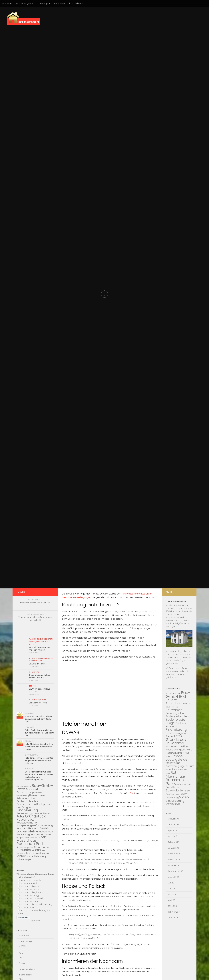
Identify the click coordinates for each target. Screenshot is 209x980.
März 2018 (173, 836)
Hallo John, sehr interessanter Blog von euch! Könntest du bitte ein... (39, 761)
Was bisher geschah (25, 3)
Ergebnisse (35, 921)
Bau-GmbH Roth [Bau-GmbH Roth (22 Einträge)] (178, 695)
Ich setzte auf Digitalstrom (33, 892)
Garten (22, 946)
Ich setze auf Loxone (30, 889)
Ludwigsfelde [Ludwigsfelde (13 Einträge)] (27, 831)
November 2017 (175, 860)
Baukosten (59, 3)
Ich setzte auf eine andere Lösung (36, 904)
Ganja (133, 793)
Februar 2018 (174, 842)
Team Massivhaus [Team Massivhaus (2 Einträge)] (172, 794)
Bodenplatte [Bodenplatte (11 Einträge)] (26, 804)
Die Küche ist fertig (38, 703)
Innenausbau (25, 975)
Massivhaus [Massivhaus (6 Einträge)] (46, 832)
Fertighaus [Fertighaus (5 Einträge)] (28, 807)
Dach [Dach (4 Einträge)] (50, 805)
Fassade (23, 963)
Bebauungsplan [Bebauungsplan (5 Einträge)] (26, 798)
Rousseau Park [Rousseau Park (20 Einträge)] (30, 844)
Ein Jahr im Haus (37, 664)
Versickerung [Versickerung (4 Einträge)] (42, 853)
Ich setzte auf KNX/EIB (30, 886)
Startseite (7, 3)
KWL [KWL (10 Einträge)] (35, 828)
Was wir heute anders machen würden (40, 649)
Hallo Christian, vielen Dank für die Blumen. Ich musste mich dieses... (39, 747)
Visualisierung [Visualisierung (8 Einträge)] (36, 856)
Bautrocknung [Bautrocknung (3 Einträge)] (23, 796)
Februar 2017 (174, 912)
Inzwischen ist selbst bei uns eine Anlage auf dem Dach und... (38, 719)
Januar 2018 (174, 848)
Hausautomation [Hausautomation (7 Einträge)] (27, 823)
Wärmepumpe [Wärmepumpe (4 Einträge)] (24, 859)
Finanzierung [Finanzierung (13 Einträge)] (27, 810)
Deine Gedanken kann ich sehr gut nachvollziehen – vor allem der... (39, 733)
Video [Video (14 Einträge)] (21, 856)
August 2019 (174, 819)
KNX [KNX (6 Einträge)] (29, 828)
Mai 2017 (172, 894)
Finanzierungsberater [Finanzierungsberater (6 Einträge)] (29, 813)
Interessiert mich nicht (31, 880)
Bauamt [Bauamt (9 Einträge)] (32, 789)
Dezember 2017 (175, 854)
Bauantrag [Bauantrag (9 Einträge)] (25, 792)
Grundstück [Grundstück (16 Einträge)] (35, 816)
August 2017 (174, 877)
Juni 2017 (172, 889)
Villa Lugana (172, 626)
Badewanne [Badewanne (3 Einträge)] (26, 786)
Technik (32, 644)
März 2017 (173, 906)
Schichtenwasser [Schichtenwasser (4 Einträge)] (25, 847)
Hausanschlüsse (27, 969)
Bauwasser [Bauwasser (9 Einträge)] (37, 795)
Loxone (43, 700)
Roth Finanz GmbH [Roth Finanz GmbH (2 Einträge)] (31, 838)
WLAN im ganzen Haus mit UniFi (40, 690)
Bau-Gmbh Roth (47, 639)
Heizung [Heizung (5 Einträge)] (48, 825)
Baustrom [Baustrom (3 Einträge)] (38, 793)
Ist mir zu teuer (27, 907)
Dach (21, 957)
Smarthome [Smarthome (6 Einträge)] (42, 847)
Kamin (33, 642)
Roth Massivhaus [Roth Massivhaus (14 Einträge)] (31, 839)
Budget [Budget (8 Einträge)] (41, 804)
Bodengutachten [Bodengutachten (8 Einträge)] (28, 801)
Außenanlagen (26, 941)
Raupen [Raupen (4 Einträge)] (20, 838)
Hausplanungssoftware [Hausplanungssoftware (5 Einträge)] (30, 825)
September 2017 (176, 871)
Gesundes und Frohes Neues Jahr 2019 (39, 676)
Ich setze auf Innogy (30, 895)
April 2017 (172, 900)
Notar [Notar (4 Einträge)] (49, 835)
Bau (21, 953)
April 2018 (172, 830)
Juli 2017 (172, 883)
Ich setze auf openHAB (31, 901)
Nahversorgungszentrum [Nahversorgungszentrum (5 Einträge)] (31, 834)
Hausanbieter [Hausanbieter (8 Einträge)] (26, 820)
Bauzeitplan (45, 3)
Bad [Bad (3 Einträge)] (168, 693)
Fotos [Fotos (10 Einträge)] (21, 816)
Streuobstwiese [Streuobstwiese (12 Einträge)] (29, 850)
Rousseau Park (42, 642)
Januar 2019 (174, 825)
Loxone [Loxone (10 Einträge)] (44, 828)
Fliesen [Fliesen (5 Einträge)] (47, 813)
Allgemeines (34, 639)
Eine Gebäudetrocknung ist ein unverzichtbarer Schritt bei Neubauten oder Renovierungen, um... (39, 776)
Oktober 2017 (174, 865)
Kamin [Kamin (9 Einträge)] (21, 828)
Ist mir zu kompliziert (30, 883)
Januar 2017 (174, 918)
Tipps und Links (76, 3)
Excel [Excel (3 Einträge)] (19, 808)
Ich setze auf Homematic (32, 898)
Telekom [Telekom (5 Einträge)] (31, 853)
